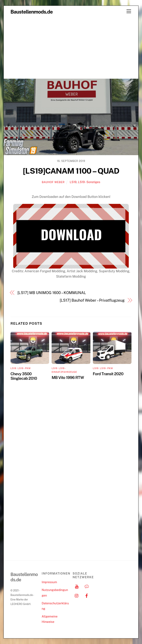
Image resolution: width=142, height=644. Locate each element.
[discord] (87, 586)
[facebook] (87, 595)
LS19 (73, 182)
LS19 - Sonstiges (89, 182)
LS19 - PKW (24, 368)
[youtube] (77, 586)
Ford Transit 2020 (108, 374)
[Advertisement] (71, 48)
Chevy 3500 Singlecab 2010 (24, 376)
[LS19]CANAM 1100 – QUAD (71, 171)
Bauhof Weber (53, 182)
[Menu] (129, 11)
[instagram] (77, 595)
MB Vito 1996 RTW (68, 377)
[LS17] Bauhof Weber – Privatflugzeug (92, 300)
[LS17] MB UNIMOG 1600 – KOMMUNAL (52, 293)
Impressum (49, 582)
